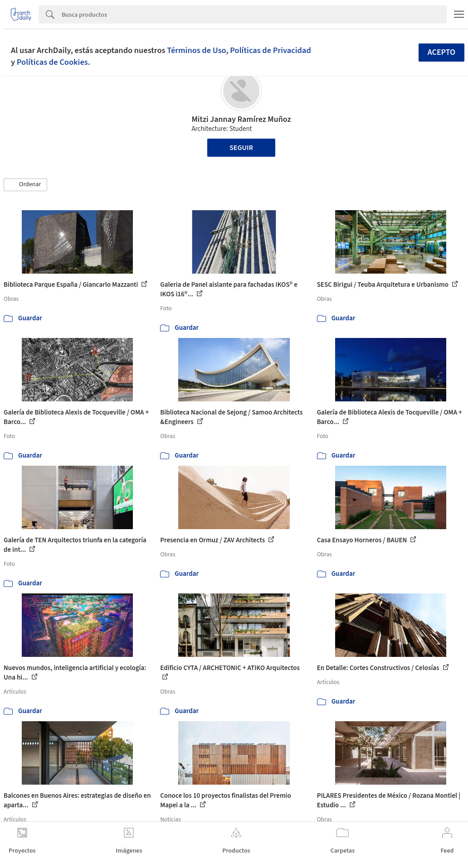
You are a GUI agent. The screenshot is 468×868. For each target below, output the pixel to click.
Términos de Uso (196, 50)
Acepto (442, 52)
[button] (25, 185)
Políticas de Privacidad (271, 50)
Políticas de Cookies (52, 62)
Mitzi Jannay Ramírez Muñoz (241, 119)
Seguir (241, 148)
